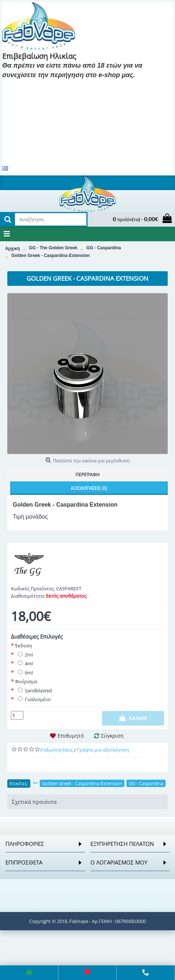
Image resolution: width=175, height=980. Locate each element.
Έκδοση (24, 646)
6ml (24, 673)
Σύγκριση (112, 736)
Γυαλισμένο (33, 699)
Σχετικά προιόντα (34, 802)
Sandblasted (33, 690)
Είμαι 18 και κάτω (86, 86)
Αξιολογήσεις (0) (89, 488)
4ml (24, 663)
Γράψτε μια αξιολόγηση (103, 750)
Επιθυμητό (71, 736)
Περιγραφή (87, 475)
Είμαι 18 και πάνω (30, 86)
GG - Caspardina (146, 783)
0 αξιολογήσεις (57, 750)
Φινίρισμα (26, 681)
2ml (24, 655)
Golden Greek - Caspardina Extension (82, 783)
